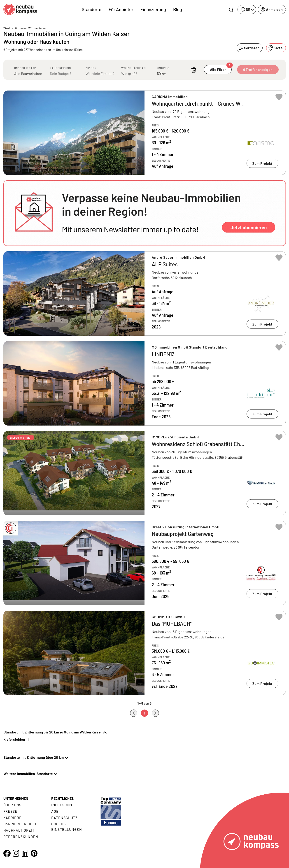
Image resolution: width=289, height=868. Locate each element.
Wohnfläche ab (133, 68)
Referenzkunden (21, 837)
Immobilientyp (25, 68)
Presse (10, 811)
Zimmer (91, 68)
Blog (178, 9)
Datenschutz (64, 818)
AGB (55, 811)
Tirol (7, 28)
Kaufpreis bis (60, 68)
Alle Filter (221, 68)
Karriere (13, 818)
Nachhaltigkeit (19, 830)
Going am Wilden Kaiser (31, 28)
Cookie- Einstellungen (66, 827)
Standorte (92, 9)
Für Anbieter (121, 9)
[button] (145, 213)
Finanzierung (153, 9)
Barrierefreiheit (21, 824)
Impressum (62, 805)
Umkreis (163, 68)
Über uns (13, 805)
